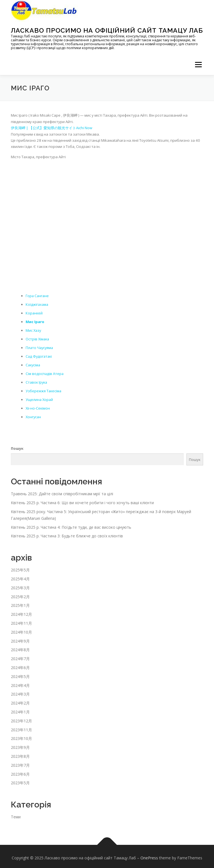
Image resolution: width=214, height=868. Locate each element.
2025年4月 (20, 576)
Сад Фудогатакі (39, 355)
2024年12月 (21, 611)
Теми (16, 814)
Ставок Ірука (37, 380)
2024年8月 (20, 647)
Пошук (17, 445)
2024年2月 (20, 700)
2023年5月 (20, 780)
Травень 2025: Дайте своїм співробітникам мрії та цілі (62, 491)
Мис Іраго (35, 321)
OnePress (149, 855)
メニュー (198, 64)
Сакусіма (33, 363)
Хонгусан (34, 414)
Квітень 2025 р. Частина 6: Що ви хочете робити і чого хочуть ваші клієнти (82, 500)
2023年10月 (21, 736)
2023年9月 (20, 744)
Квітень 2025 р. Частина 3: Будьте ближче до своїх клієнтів (67, 533)
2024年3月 (20, 691)
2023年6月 (20, 771)
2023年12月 (21, 718)
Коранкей (34, 312)
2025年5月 (20, 567)
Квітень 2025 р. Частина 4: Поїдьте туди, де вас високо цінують (71, 524)
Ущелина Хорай (40, 397)
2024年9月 (20, 638)
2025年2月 (20, 594)
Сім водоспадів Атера (45, 372)
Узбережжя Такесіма (44, 389)
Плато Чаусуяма (40, 346)
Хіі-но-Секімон (38, 406)
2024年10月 (21, 629)
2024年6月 (20, 664)
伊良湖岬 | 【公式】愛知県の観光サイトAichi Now (52, 128)
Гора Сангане (38, 295)
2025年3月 (20, 585)
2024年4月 (20, 682)
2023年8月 (20, 753)
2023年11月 (21, 727)
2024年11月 (21, 620)
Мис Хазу (34, 330)
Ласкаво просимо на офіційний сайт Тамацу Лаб (107, 30)
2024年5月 (20, 673)
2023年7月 (20, 762)
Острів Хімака (38, 338)
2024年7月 (20, 656)
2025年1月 (20, 603)
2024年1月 (20, 709)
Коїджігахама (37, 304)
